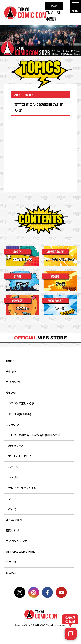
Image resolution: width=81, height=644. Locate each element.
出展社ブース (16, 446)
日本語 (54, 6)
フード (12, 499)
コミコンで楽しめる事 (21, 403)
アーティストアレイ (20, 456)
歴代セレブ (13, 530)
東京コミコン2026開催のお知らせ (39, 107)
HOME (10, 361)
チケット (11, 372)
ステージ (13, 467)
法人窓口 (11, 573)
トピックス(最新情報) (19, 414)
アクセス (11, 562)
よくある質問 (14, 520)
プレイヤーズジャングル (22, 488)
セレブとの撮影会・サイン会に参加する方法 (34, 435)
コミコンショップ (16, 541)
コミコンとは (14, 382)
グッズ (12, 509)
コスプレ (13, 477)
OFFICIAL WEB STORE (20, 552)
